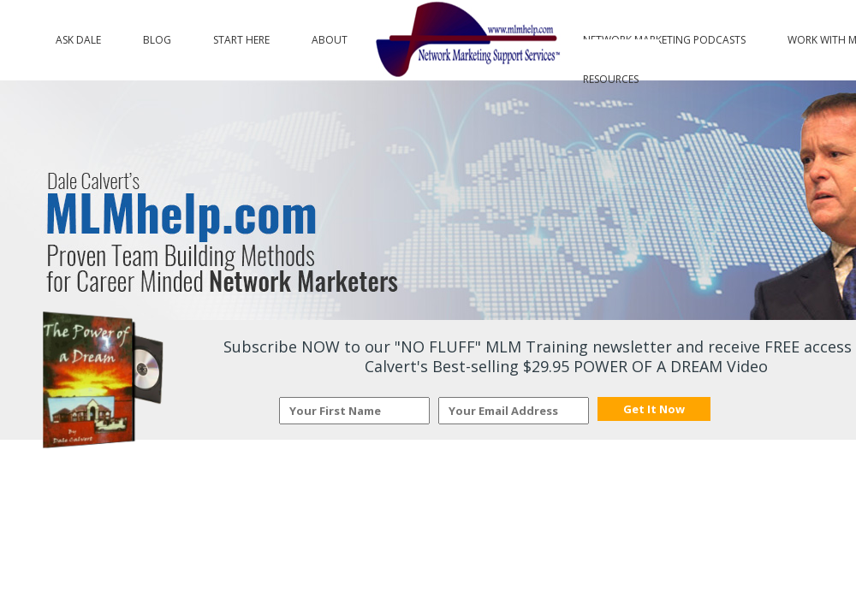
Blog (157, 36)
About (330, 36)
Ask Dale (78, 36)
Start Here (241, 36)
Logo (465, 40)
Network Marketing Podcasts (664, 36)
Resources (611, 75)
